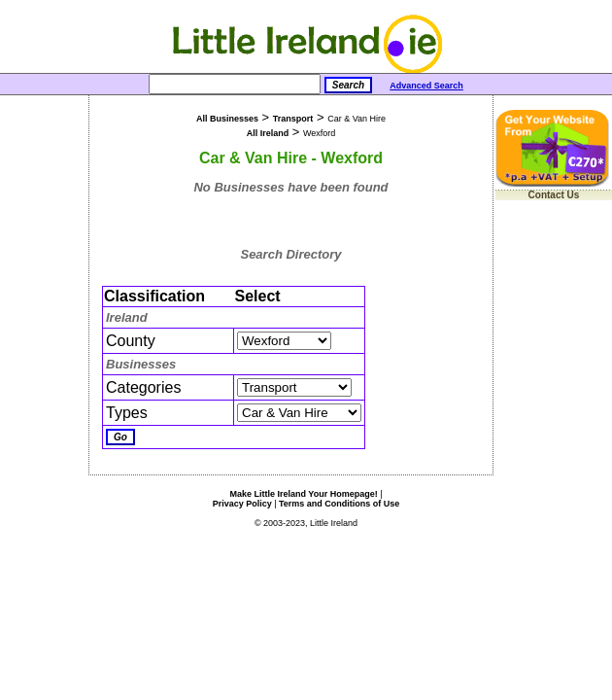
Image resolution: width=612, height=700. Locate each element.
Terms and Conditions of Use (339, 504)
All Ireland (268, 133)
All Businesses (227, 119)
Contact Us (554, 195)
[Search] (235, 84)
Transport (293, 119)
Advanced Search (426, 86)
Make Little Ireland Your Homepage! (303, 494)
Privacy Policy (242, 504)
